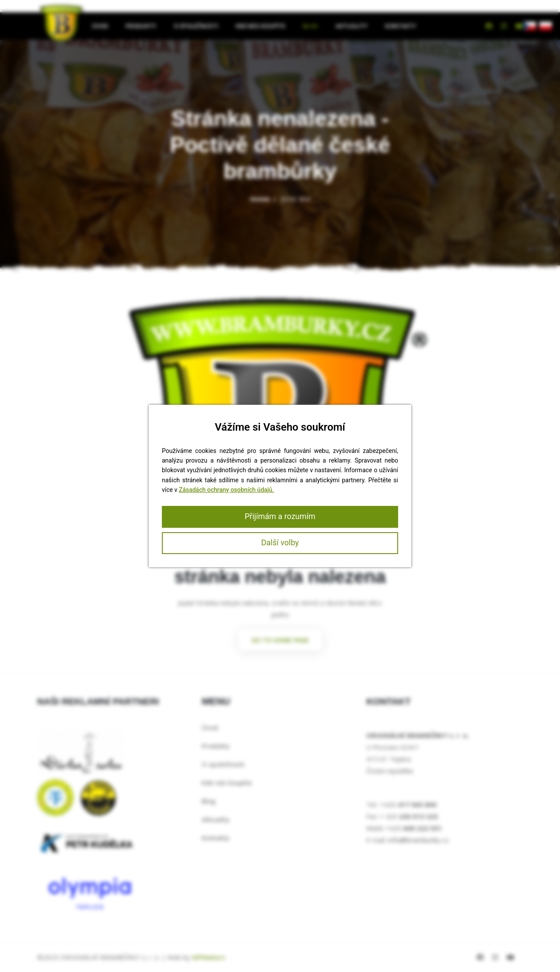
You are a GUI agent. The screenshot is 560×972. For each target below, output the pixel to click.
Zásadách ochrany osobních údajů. (227, 490)
